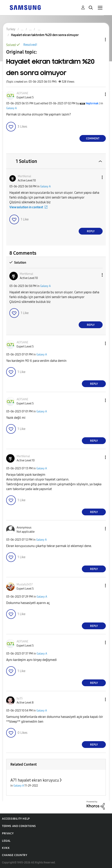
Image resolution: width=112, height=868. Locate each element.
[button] (99, 94)
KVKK (6, 848)
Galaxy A (11, 108)
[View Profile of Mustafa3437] (25, 585)
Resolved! (30, 45)
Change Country (15, 855)
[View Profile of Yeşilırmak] (92, 103)
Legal (6, 841)
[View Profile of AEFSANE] (22, 93)
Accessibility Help (16, 819)
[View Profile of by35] (20, 698)
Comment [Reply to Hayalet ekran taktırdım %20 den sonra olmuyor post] (93, 138)
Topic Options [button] (99, 40)
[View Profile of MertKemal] (24, 176)
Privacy (8, 833)
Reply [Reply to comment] (91, 231)
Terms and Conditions (19, 826)
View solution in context (26, 207)
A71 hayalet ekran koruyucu (35, 780)
